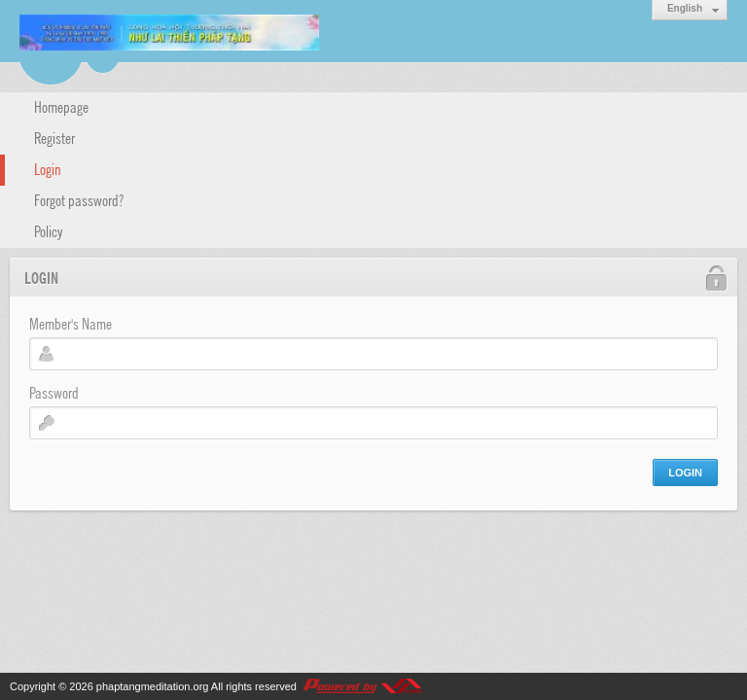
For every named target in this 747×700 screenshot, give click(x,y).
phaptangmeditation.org (153, 686)
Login (48, 168)
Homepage (61, 106)
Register (54, 137)
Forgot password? (79, 199)
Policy (49, 230)
